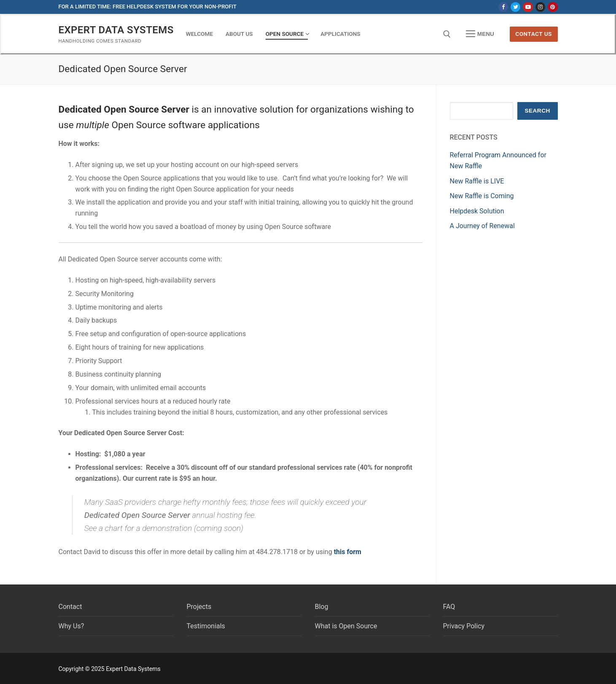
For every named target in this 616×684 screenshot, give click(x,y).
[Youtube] (528, 7)
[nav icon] (480, 34)
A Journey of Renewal (482, 226)
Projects (199, 607)
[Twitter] (515, 7)
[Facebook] (503, 7)
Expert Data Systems (116, 30)
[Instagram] (540, 7)
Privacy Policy (464, 626)
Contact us (534, 34)
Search (537, 111)
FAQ (449, 607)
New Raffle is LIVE (477, 181)
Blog (322, 607)
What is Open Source (346, 626)
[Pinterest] (553, 7)
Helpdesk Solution (477, 211)
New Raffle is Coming (482, 196)
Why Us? (71, 626)
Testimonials (206, 626)
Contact (70, 607)
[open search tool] (447, 34)
